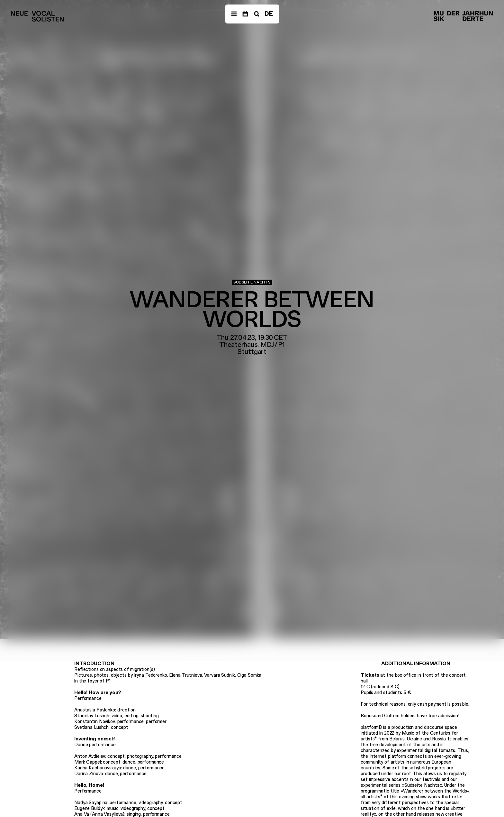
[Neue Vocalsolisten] (37, 16)
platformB (371, 727)
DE (269, 14)
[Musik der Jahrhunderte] (463, 16)
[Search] (256, 14)
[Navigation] (234, 14)
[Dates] (245, 14)
